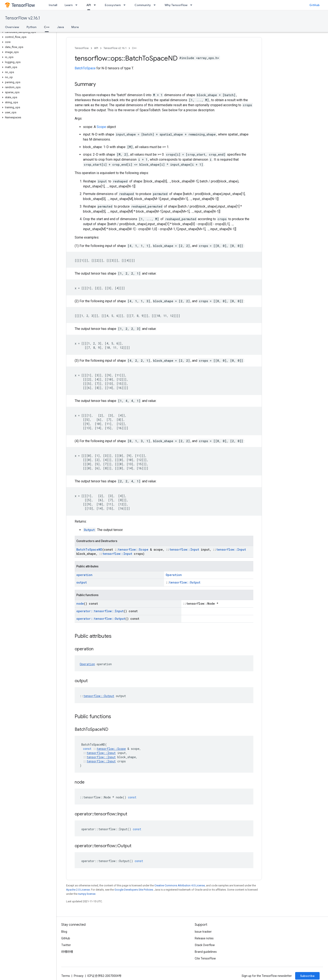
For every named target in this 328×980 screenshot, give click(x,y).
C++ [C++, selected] (47, 27)
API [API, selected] (89, 5)
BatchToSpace (85, 68)
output (82, 582)
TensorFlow (82, 48)
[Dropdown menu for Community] (156, 5)
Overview (12, 27)
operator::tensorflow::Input (100, 611)
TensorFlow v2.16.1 (22, 18)
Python (31, 27)
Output (89, 530)
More (75, 27)
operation (84, 575)
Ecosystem (113, 5)
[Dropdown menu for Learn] (78, 5)
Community (143, 5)
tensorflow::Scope (133, 549)
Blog (64, 932)
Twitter (66, 945)
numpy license (87, 894)
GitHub (315, 5)
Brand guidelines (206, 952)
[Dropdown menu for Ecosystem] (126, 5)
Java (60, 27)
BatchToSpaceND (89, 549)
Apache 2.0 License (78, 890)
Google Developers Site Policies (134, 890)
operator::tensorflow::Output (101, 619)
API (96, 48)
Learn (69, 5)
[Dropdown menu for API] (96, 5)
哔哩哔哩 (67, 952)
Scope (101, 127)
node (80, 604)
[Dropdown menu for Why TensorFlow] (192, 5)
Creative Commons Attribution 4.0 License (180, 885)
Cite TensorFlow (205, 958)
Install (53, 5)
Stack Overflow (205, 945)
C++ (134, 48)
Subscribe (307, 976)
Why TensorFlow (176, 5)
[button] (27, 32)
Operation (174, 575)
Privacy (79, 976)
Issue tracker (203, 932)
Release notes (204, 938)
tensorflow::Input (184, 549)
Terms (66, 976)
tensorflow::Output (185, 582)
